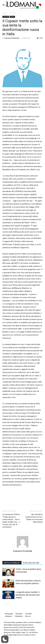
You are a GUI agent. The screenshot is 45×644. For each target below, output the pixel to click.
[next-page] (8, 604)
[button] (5, 639)
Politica (12, 17)
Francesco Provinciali (12, 38)
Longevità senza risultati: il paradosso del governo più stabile (28, 595)
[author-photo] (23, 548)
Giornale (12, 13)
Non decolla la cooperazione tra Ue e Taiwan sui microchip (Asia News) (34, 518)
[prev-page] (4, 604)
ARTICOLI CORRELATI (12, 563)
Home (4, 13)
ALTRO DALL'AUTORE (31, 563)
